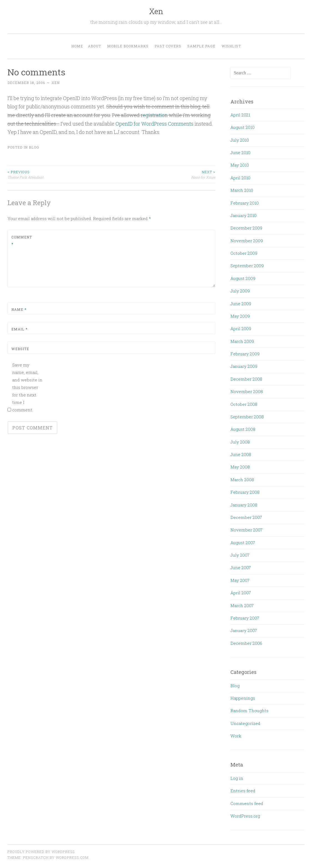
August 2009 (243, 278)
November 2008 (247, 391)
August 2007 (243, 543)
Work (236, 736)
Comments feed (247, 803)
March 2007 (242, 605)
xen (56, 83)
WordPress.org (245, 816)
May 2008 (240, 467)
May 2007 (240, 580)
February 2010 (245, 203)
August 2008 (243, 429)
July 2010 (240, 140)
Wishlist (231, 46)
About (95, 46)
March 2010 (242, 190)
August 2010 (242, 127)
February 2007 (245, 618)
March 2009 (242, 341)
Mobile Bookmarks (128, 46)
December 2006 (246, 643)
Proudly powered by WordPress (41, 852)
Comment (22, 241)
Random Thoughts (249, 711)
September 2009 (247, 266)
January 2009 (244, 366)
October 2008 (244, 404)
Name (19, 309)
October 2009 (244, 253)
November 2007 (246, 530)
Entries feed (243, 791)
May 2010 (240, 165)
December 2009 (246, 228)
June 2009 (241, 304)
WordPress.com (72, 857)
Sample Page (201, 46)
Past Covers (168, 46)
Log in (237, 778)
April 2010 (240, 178)
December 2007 (246, 517)
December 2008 (246, 379)
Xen (156, 11)
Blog (34, 147)
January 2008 (244, 505)
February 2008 (245, 492)
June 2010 (240, 152)
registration (154, 115)
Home (77, 46)
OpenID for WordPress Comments (154, 124)
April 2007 (241, 593)
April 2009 (241, 329)
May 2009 (240, 316)
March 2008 (242, 480)
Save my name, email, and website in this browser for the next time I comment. (27, 387)
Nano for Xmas (164, 174)
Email (19, 329)
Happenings (243, 698)
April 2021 (240, 115)
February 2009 (245, 354)
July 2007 (240, 555)
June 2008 (241, 454)
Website (20, 349)
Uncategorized (245, 723)
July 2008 (240, 442)
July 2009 (240, 291)
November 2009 (247, 241)
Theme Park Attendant (60, 174)
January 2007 (244, 630)
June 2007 (241, 567)
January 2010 (243, 215)
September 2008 (247, 417)
